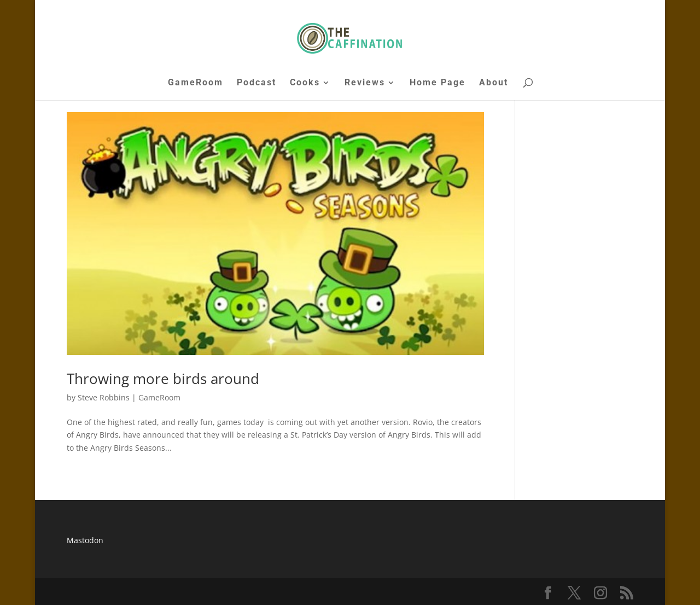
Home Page (437, 83)
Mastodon (85, 540)
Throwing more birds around (163, 379)
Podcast (256, 83)
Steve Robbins (104, 397)
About (494, 83)
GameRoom (196, 83)
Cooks (305, 83)
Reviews (365, 83)
